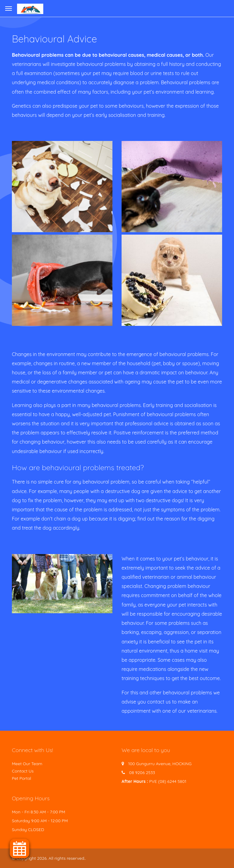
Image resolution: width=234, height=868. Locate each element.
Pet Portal (21, 778)
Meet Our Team (27, 764)
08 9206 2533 (142, 773)
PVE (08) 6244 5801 (168, 781)
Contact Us (23, 771)
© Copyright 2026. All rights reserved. (48, 858)
